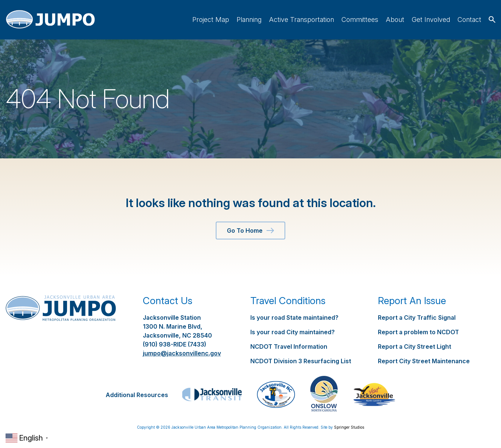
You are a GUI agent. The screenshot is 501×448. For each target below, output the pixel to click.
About (395, 20)
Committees (360, 20)
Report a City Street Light (415, 347)
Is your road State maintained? (294, 318)
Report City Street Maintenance (424, 361)
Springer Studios (349, 427)
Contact (469, 20)
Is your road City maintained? (293, 332)
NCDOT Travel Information (289, 347)
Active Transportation (301, 20)
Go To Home (250, 231)
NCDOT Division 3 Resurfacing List (301, 361)
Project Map (211, 20)
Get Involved (431, 20)
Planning (249, 20)
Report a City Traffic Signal (417, 318)
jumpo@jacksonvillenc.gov (182, 353)
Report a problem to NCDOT (418, 332)
